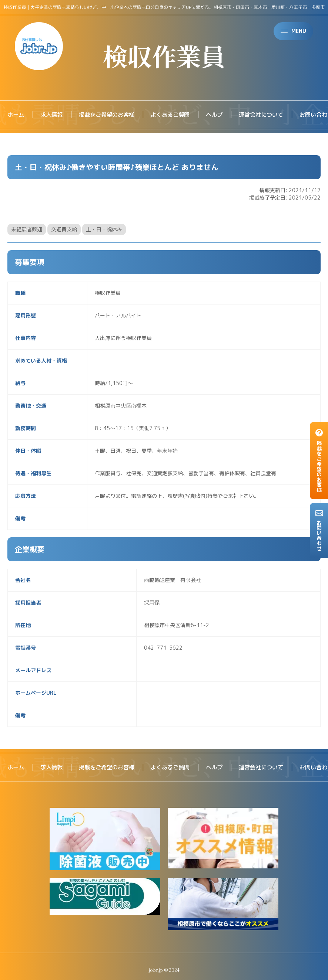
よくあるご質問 (178, 115)
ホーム (16, 115)
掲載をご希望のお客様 (111, 115)
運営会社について (272, 115)
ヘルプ (224, 115)
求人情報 (53, 115)
